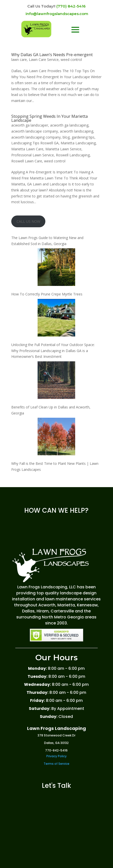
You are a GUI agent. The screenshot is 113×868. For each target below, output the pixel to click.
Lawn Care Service (44, 60)
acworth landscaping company (36, 137)
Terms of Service (56, 764)
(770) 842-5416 (71, 6)
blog (66, 137)
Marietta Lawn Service (63, 149)
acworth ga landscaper (30, 125)
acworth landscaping (77, 131)
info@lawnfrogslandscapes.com (57, 14)
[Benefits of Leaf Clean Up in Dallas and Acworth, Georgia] (56, 381)
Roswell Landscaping (73, 155)
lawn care (19, 60)
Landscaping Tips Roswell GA (35, 143)
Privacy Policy (56, 756)
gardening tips (83, 137)
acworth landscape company (35, 131)
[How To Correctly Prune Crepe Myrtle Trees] (56, 268)
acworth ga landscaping (69, 125)
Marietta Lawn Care (27, 149)
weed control (71, 60)
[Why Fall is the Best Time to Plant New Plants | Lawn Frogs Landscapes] (56, 437)
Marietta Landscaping (78, 143)
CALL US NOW (28, 221)
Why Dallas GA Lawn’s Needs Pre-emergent (52, 55)
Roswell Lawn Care (27, 161)
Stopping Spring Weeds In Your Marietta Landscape (49, 118)
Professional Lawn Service (33, 155)
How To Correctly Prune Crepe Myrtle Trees (47, 294)
